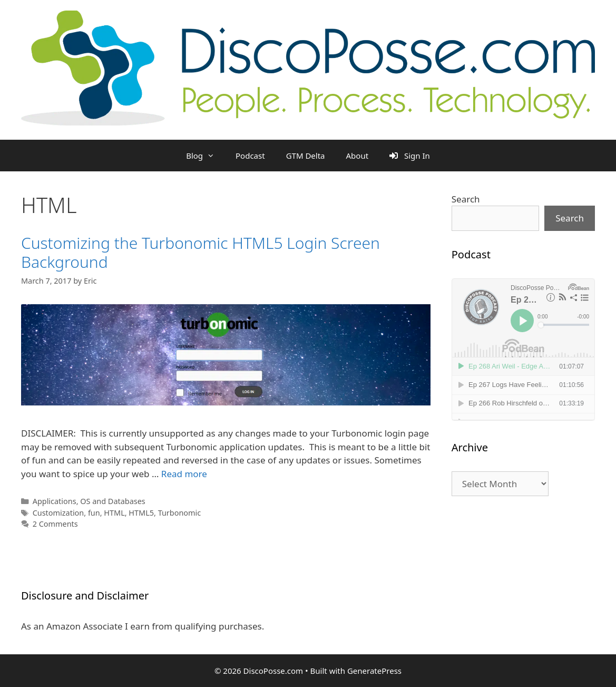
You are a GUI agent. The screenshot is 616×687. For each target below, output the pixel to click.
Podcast (250, 156)
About (358, 156)
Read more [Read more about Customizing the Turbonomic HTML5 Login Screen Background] (184, 474)
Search (466, 199)
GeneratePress (374, 671)
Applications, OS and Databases (89, 501)
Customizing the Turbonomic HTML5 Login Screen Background (201, 252)
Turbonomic (180, 513)
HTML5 (141, 513)
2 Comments (55, 524)
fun (94, 513)
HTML (114, 513)
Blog (206, 156)
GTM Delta (306, 156)
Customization (58, 513)
